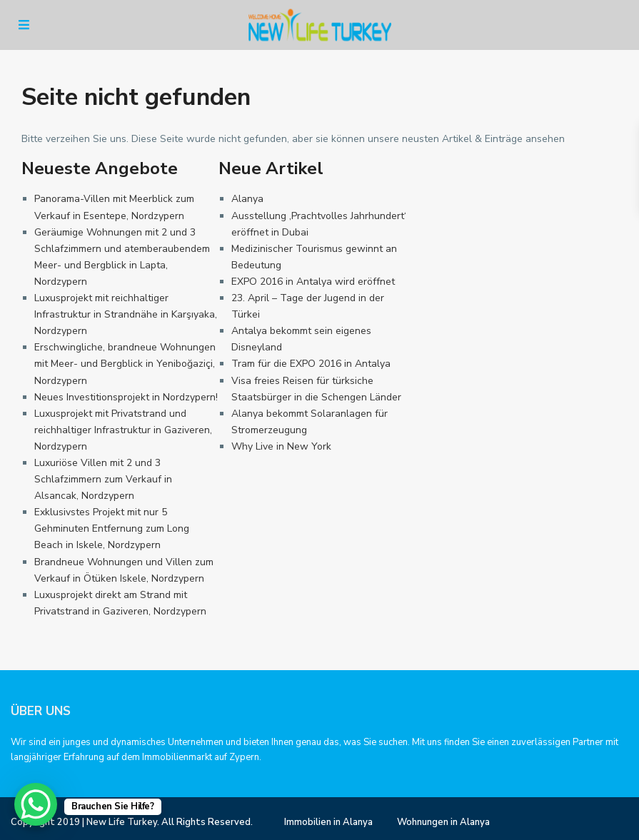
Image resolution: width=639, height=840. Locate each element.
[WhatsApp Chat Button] (36, 804)
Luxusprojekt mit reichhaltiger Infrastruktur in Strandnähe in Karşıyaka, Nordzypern (126, 314)
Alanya (247, 199)
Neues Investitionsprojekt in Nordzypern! (126, 397)
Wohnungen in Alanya (443, 822)
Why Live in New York (281, 446)
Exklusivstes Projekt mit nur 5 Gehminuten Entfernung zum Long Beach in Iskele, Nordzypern (112, 528)
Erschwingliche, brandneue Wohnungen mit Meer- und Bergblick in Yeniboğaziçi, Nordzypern (125, 364)
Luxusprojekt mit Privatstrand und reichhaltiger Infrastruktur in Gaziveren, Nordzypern (123, 430)
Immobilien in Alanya (328, 822)
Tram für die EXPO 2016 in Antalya (311, 364)
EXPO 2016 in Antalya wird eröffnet (313, 282)
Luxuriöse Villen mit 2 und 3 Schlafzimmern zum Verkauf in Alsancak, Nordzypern (103, 479)
